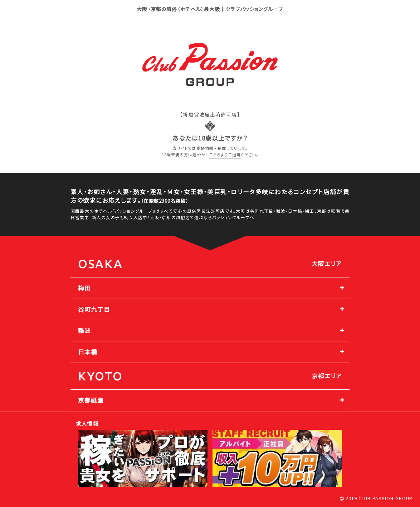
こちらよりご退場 (225, 154)
